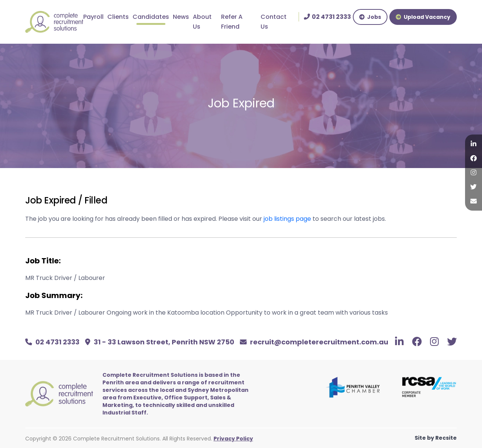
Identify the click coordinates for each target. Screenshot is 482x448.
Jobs (370, 17)
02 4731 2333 (52, 342)
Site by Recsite (436, 438)
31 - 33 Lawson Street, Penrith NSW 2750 (160, 342)
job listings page (287, 219)
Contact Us (274, 22)
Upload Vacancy (423, 17)
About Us (202, 22)
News (181, 17)
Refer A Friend (232, 22)
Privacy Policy (233, 439)
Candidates (151, 17)
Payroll (93, 17)
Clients (118, 17)
